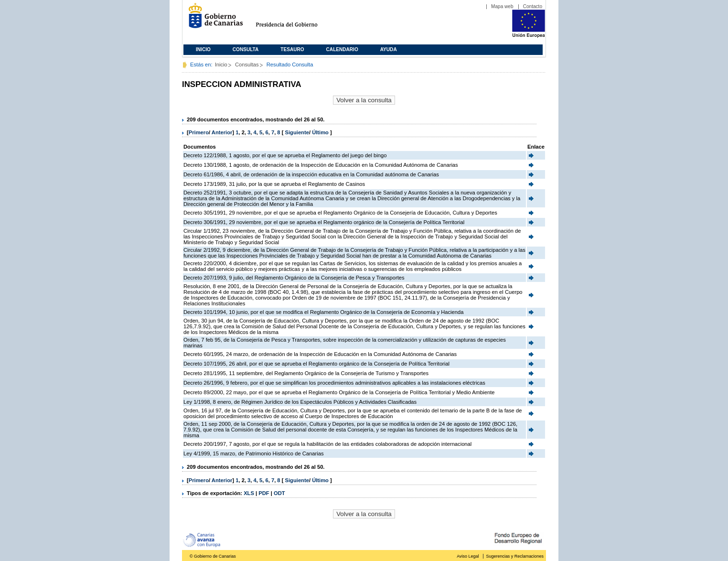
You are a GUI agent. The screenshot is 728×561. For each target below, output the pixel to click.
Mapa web (502, 6)
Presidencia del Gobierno (295, 19)
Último (321, 132)
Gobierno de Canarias (213, 19)
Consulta (246, 49)
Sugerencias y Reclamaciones (515, 556)
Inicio (203, 49)
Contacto (533, 6)
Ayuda (389, 49)
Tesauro (292, 49)
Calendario (342, 49)
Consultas (247, 65)
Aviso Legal (468, 556)
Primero (199, 132)
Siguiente (297, 132)
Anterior (222, 132)
